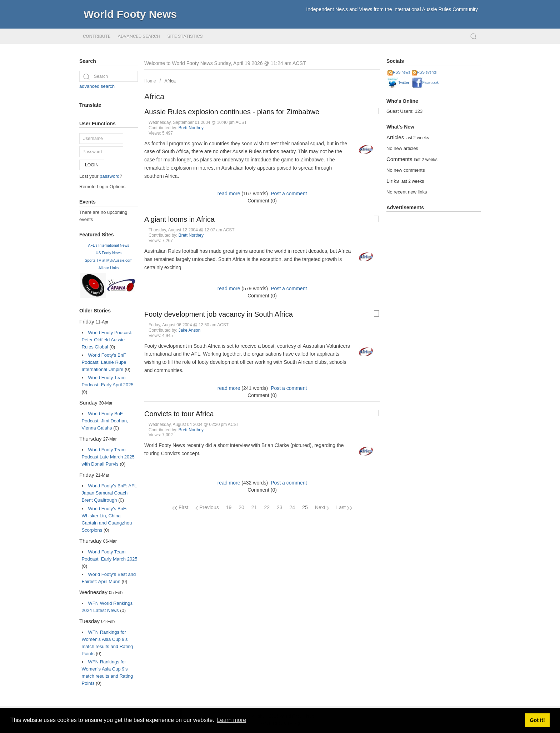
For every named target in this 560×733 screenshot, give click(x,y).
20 (241, 507)
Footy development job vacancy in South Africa (219, 314)
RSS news (399, 72)
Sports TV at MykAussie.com (108, 260)
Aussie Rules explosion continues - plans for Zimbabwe (232, 112)
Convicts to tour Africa (179, 414)
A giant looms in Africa (179, 219)
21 (254, 507)
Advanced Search (139, 36)
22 (267, 507)
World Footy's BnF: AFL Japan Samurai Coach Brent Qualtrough (109, 493)
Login (92, 165)
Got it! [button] (537, 720)
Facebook (425, 83)
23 (280, 507)
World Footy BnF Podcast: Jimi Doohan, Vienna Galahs (105, 421)
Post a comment (289, 194)
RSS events (424, 72)
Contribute (97, 36)
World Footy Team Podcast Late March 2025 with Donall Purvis (108, 457)
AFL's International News (108, 245)
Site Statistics (185, 36)
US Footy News (109, 253)
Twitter (398, 83)
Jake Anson (189, 330)
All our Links (109, 268)
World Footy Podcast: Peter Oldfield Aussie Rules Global (107, 340)
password (110, 176)
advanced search (97, 86)
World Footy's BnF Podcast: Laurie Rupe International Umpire (104, 362)
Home (150, 81)
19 (229, 507)
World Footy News (130, 14)
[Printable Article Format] (376, 111)
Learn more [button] (231, 720)
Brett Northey (191, 128)
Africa (170, 81)
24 (292, 507)
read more (229, 194)
